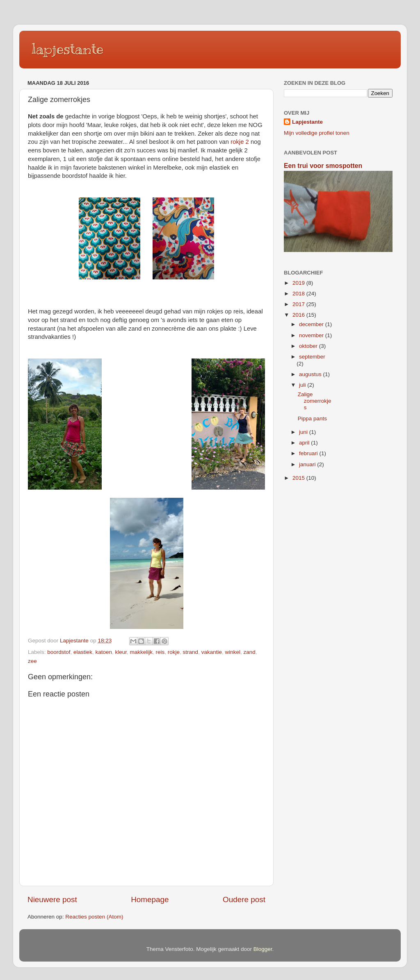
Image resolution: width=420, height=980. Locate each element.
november (312, 335)
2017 (299, 304)
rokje (174, 652)
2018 (299, 294)
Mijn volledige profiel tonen (317, 133)
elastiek (83, 652)
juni (304, 432)
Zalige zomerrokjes (315, 401)
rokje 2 (240, 142)
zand (250, 652)
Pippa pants (312, 419)
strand (191, 652)
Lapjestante (307, 122)
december (312, 324)
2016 (299, 315)
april (305, 443)
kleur (121, 652)
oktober (309, 346)
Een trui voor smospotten (323, 166)
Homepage (150, 899)
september (312, 357)
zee (32, 661)
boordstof (59, 652)
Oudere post (244, 899)
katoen (104, 652)
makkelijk (142, 652)
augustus (311, 374)
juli (303, 385)
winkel (233, 652)
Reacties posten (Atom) (94, 917)
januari (308, 464)
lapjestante (67, 49)
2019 (299, 283)
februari (309, 453)
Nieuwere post (52, 899)
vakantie (212, 652)
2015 (299, 478)
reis (160, 652)
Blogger (263, 949)
